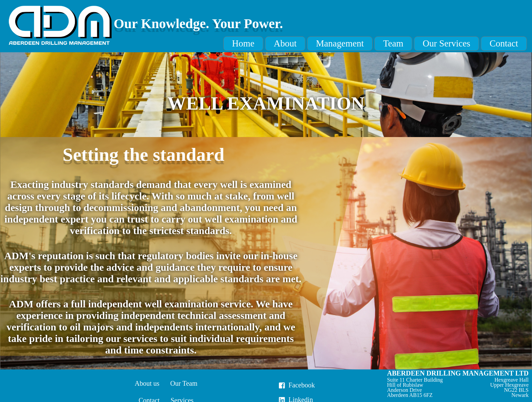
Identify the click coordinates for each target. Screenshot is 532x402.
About (285, 43)
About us (147, 383)
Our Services (446, 43)
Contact (504, 43)
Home (243, 43)
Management (340, 43)
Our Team (184, 383)
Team (393, 43)
